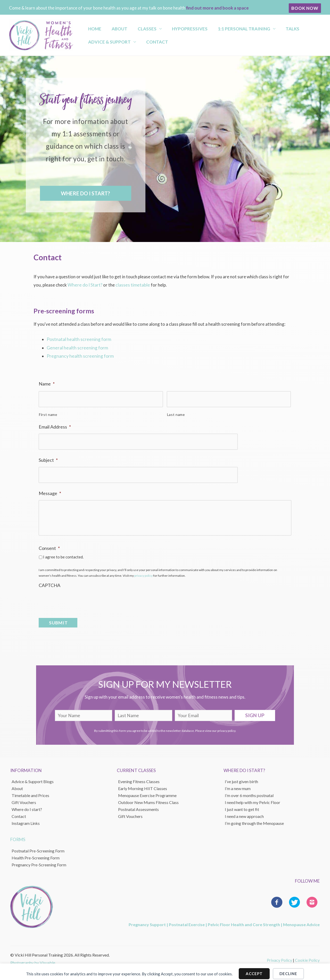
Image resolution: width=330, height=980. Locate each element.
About (112, 27)
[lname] (143, 711)
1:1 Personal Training (222, 27)
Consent (49, 547)
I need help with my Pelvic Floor (253, 798)
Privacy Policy (279, 956)
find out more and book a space (217, 8)
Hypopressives (172, 27)
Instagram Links (26, 819)
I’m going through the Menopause (254, 819)
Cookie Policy (307, 956)
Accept (254, 970)
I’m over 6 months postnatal (249, 791)
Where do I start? (27, 805)
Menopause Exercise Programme (147, 791)
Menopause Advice (301, 920)
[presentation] (78, 598)
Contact (149, 43)
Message (50, 486)
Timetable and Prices (30, 791)
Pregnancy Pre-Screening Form (39, 861)
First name (48, 411)
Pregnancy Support (147, 920)
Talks (266, 27)
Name (47, 383)
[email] (204, 711)
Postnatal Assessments (138, 805)
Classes (134, 27)
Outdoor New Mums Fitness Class (148, 798)
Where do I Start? (84, 285)
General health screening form (76, 347)
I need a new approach (244, 812)
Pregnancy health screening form (79, 355)
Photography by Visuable (33, 958)
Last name (176, 411)
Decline (288, 970)
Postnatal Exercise (187, 920)
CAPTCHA (49, 584)
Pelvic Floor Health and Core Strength (244, 920)
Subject (48, 455)
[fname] (84, 711)
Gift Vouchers (24, 798)
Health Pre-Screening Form (36, 854)
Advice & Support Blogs (33, 777)
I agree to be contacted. (63, 556)
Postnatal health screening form (78, 339)
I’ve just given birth (241, 777)
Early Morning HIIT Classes (143, 784)
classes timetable (131, 285)
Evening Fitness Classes (139, 777)
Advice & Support (106, 43)
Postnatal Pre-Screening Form (38, 847)
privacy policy (143, 575)
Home (91, 27)
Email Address (55, 424)
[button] (305, 8)
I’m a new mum (238, 784)
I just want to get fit (242, 805)
